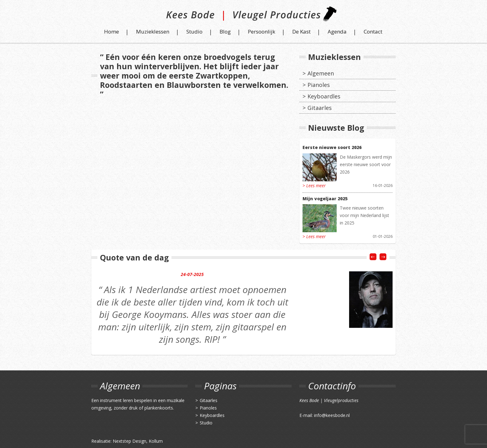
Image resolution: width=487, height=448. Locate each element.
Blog (225, 32)
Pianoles (319, 85)
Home (112, 32)
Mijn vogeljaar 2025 (325, 199)
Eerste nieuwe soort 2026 (332, 147)
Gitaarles (320, 108)
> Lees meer (314, 186)
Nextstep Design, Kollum (138, 441)
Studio (194, 32)
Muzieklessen (153, 32)
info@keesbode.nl (332, 415)
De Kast (301, 32)
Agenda (337, 32)
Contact (373, 32)
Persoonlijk (262, 32)
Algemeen (321, 73)
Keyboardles (324, 96)
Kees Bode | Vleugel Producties (244, 16)
